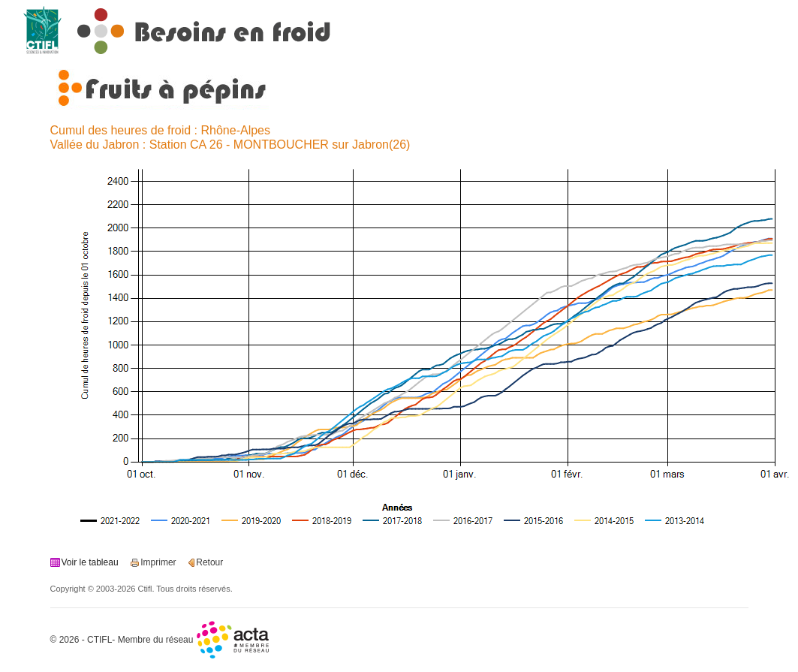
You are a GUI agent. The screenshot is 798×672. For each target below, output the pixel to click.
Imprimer (158, 562)
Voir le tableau (90, 562)
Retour (209, 562)
